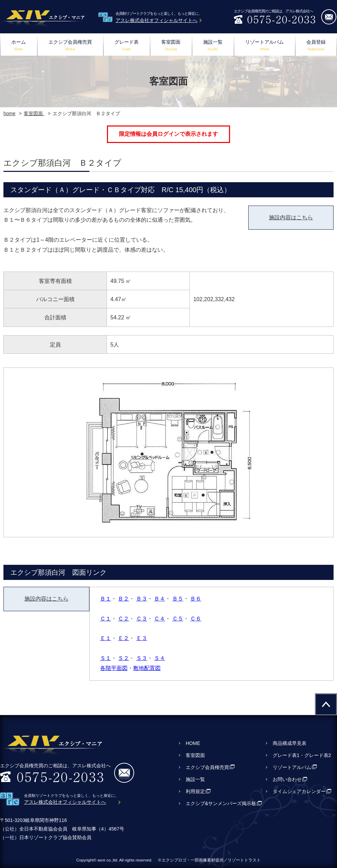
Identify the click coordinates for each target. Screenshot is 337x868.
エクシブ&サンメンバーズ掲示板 (221, 803)
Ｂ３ (142, 599)
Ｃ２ (123, 619)
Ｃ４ (160, 619)
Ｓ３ (142, 658)
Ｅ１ (106, 638)
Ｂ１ (106, 599)
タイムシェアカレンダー (299, 791)
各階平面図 (114, 668)
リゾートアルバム (264, 46)
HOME (193, 743)
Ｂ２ (123, 599)
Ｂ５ (178, 599)
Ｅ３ (142, 638)
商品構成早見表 (290, 743)
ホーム (19, 46)
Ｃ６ (196, 619)
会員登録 (316, 46)
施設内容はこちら (291, 217)
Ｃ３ (142, 619)
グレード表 (127, 46)
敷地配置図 (147, 668)
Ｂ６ (196, 599)
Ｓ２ (123, 658)
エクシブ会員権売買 (70, 46)
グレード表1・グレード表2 (302, 755)
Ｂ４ (160, 599)
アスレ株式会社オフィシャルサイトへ (156, 20)
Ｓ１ (106, 658)
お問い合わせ (287, 779)
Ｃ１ (106, 619)
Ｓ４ (160, 658)
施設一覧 (213, 46)
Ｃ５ (178, 619)
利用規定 (195, 791)
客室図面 (171, 46)
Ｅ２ (123, 638)
